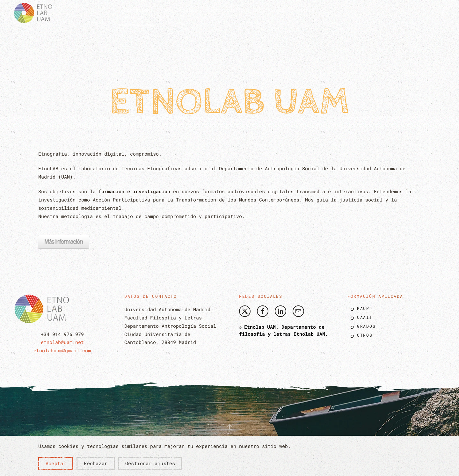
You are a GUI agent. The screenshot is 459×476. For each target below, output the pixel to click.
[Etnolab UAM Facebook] (263, 311)
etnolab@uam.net (62, 342)
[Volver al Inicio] (35, 13)
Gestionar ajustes (150, 463)
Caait (365, 317)
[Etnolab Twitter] (245, 311)
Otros (365, 335)
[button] (137, 13)
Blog (330, 12)
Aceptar (56, 463)
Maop (363, 308)
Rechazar (96, 463)
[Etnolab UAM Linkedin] (280, 311)
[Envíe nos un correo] (298, 311)
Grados (366, 326)
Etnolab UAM (309, 334)
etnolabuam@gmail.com (62, 350)
